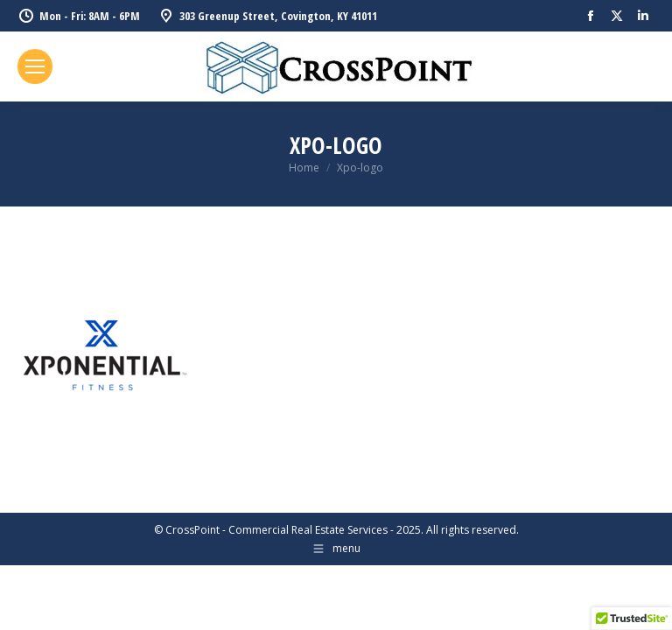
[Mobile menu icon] (35, 66)
